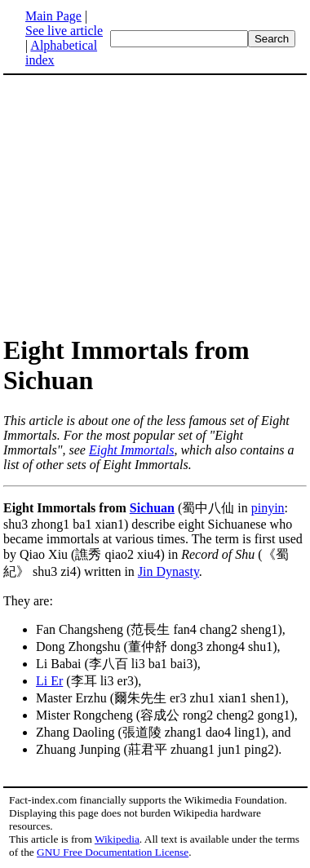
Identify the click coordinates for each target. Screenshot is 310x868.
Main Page (53, 16)
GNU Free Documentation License (113, 852)
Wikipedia (117, 839)
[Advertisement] (140, 204)
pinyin (268, 508)
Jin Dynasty (168, 571)
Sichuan (152, 508)
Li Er (49, 681)
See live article (64, 31)
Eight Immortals (131, 450)
